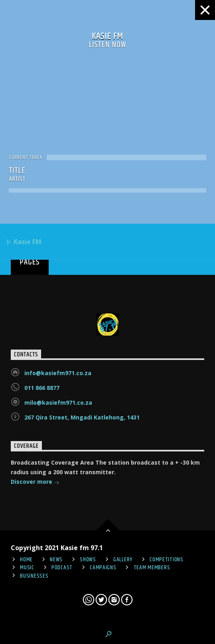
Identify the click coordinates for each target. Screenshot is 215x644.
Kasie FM (24, 242)
